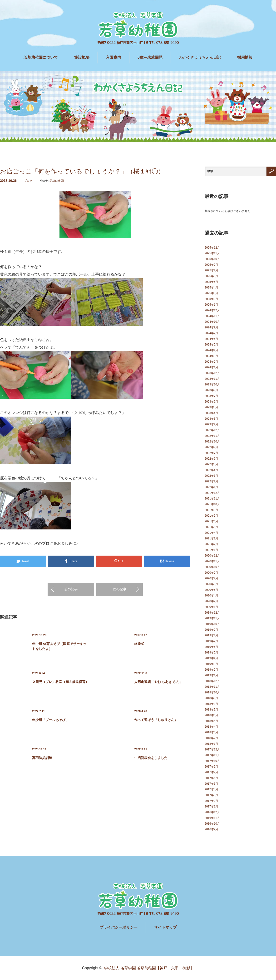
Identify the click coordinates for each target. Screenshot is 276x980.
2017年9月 (211, 767)
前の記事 (71, 589)
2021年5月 (211, 527)
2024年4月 (211, 350)
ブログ (28, 181)
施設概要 (82, 57)
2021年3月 (211, 538)
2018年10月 (212, 692)
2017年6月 (211, 778)
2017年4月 (211, 789)
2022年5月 (211, 464)
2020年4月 (211, 596)
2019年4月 (211, 658)
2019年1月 (211, 675)
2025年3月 (211, 293)
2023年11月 (212, 379)
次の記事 (120, 589)
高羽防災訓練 (42, 758)
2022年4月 (211, 470)
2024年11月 (212, 316)
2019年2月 (211, 670)
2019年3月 (211, 664)
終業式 (139, 644)
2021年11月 (212, 499)
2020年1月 (211, 607)
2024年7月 (211, 333)
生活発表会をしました (151, 758)
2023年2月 (211, 424)
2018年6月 (211, 715)
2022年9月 (211, 447)
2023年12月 (212, 373)
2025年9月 (211, 265)
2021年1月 (211, 550)
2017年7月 (211, 772)
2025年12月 (212, 248)
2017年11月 (212, 755)
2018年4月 (211, 727)
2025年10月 (212, 259)
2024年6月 (211, 339)
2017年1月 (211, 807)
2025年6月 (211, 276)
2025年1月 (211, 305)
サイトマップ (165, 927)
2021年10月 (212, 504)
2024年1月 (211, 367)
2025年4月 (211, 288)
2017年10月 (212, 761)
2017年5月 (211, 784)
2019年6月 (211, 647)
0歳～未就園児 (150, 57)
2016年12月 (212, 812)
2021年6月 (211, 521)
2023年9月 (211, 390)
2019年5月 (211, 653)
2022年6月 (211, 459)
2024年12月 (212, 310)
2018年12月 (212, 681)
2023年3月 (211, 419)
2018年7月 (211, 710)
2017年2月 (211, 801)
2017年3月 (211, 795)
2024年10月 (212, 322)
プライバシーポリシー (118, 927)
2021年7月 (211, 516)
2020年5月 (211, 590)
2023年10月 (212, 384)
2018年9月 (211, 698)
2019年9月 (211, 630)
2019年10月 (212, 624)
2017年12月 (212, 749)
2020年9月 (211, 573)
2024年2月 (211, 362)
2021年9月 (211, 510)
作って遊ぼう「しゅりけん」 (156, 720)
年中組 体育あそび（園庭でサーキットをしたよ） (59, 646)
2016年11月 (212, 818)
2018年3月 (211, 732)
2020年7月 (211, 578)
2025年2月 (211, 299)
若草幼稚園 (57, 181)
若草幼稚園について (41, 57)
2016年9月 (211, 829)
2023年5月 (211, 407)
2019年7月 (211, 641)
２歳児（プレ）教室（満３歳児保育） (60, 682)
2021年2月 (211, 544)
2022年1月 (211, 487)
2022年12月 (212, 430)
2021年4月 (211, 533)
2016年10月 (212, 824)
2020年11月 (212, 561)
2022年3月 (211, 476)
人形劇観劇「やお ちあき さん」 (158, 682)
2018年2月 (211, 738)
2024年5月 (211, 345)
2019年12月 (212, 613)
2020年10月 (212, 567)
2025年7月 (211, 270)
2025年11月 (212, 253)
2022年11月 (212, 436)
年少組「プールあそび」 (50, 720)
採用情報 (245, 57)
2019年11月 (212, 618)
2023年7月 (211, 396)
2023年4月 (211, 413)
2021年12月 (212, 493)
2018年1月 (211, 744)
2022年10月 (212, 442)
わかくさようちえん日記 (200, 57)
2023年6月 (211, 402)
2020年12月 (212, 556)
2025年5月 (211, 282)
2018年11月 (212, 687)
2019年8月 (211, 635)
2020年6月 (211, 584)
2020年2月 (211, 601)
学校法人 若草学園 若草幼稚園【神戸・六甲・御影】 (149, 968)
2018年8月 (211, 704)
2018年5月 (211, 721)
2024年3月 (211, 356)
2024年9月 (211, 327)
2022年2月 (211, 481)
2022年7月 (211, 453)
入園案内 (113, 57)
